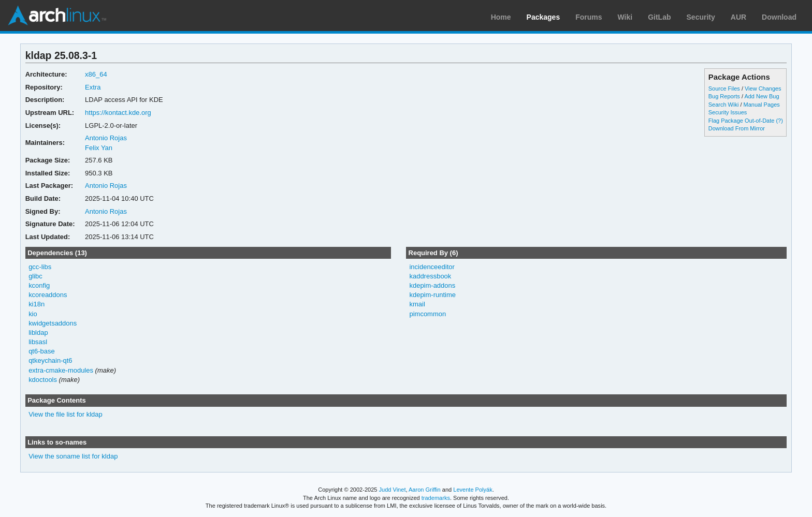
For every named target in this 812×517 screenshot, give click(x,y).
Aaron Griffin (425, 490)
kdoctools (43, 380)
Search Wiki (724, 105)
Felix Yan (99, 148)
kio (33, 314)
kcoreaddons (48, 295)
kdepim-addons (432, 285)
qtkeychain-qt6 (50, 360)
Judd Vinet (393, 490)
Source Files (724, 88)
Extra (93, 87)
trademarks (436, 498)
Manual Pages (762, 105)
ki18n (37, 304)
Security (701, 17)
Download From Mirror (737, 128)
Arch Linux (57, 16)
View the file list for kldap (66, 414)
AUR (738, 17)
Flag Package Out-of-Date (742, 121)
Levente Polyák (473, 490)
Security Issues (728, 112)
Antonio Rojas (106, 138)
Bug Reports (724, 96)
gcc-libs (40, 267)
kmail (417, 304)
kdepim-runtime (432, 295)
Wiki (625, 17)
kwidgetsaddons (53, 323)
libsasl (38, 342)
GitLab (659, 17)
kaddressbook (430, 276)
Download (779, 17)
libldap (38, 333)
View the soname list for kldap (73, 456)
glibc (35, 276)
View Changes (763, 88)
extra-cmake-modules (61, 370)
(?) (779, 121)
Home (501, 17)
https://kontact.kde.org (118, 113)
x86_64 (96, 74)
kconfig (39, 285)
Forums (589, 17)
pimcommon (427, 314)
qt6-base (42, 351)
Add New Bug (762, 96)
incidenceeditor (432, 267)
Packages (543, 17)
